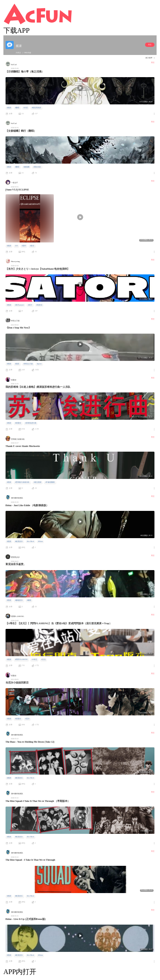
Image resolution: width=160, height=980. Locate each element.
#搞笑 (17, 364)
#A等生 (35, 660)
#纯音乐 (39, 305)
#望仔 (24, 246)
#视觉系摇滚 (36, 108)
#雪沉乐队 (37, 167)
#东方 (30, 305)
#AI (16, 246)
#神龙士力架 (28, 364)
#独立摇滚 (38, 482)
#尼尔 (27, 719)
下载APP (16, 30)
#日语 (26, 108)
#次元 (44, 660)
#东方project (19, 305)
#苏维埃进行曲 (31, 423)
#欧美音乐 (19, 542)
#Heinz (40, 542)
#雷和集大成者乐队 (22, 482)
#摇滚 (9, 108)
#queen (39, 364)
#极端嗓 (26, 167)
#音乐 (32, 246)
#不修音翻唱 (50, 482)
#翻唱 (17, 108)
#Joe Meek (31, 542)
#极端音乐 (19, 600)
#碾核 (29, 600)
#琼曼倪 (18, 423)
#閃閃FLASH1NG (21, 660)
